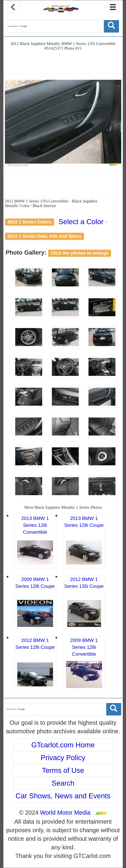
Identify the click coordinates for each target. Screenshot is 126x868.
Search (63, 783)
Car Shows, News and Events (63, 796)
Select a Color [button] (83, 222)
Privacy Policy (63, 758)
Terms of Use (63, 770)
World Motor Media (65, 813)
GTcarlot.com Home (63, 745)
